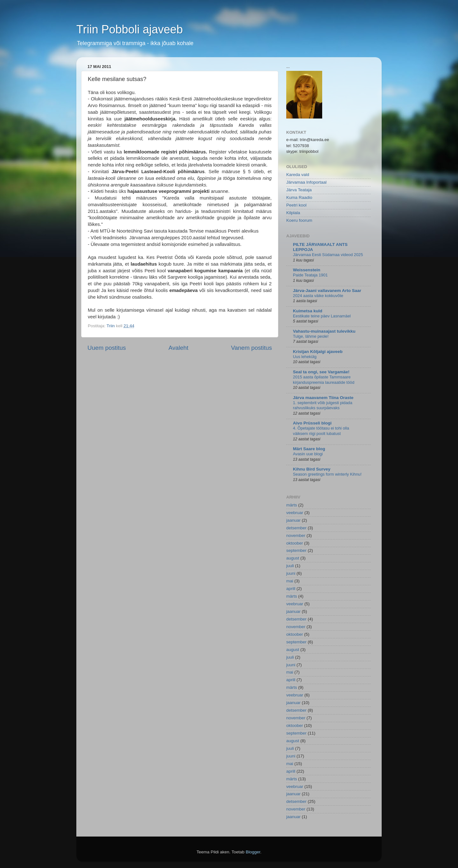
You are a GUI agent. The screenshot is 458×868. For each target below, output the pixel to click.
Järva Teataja (299, 190)
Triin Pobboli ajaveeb (130, 29)
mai (290, 581)
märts (292, 505)
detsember (296, 528)
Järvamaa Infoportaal (306, 182)
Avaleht (179, 348)
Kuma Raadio (299, 197)
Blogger (253, 852)
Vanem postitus (251, 348)
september (296, 550)
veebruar (295, 513)
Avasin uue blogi (308, 454)
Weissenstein (307, 270)
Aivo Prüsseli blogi (312, 423)
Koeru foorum (299, 220)
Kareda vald (298, 175)
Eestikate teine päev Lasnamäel (322, 316)
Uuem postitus (107, 348)
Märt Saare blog (309, 449)
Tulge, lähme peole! (311, 336)
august (293, 558)
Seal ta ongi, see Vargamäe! (321, 372)
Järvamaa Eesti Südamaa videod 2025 (328, 255)
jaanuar (293, 520)
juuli (290, 566)
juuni (291, 573)
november (296, 536)
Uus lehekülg (305, 357)
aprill (291, 589)
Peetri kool (296, 205)
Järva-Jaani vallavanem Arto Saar (327, 291)
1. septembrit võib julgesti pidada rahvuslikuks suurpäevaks (323, 405)
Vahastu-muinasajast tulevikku (324, 331)
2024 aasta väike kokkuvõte (318, 296)
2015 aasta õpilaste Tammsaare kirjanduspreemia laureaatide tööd (324, 380)
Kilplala (293, 213)
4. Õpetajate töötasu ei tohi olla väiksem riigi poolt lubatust (321, 431)
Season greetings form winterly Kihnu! (327, 474)
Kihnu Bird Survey (312, 469)
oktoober (295, 543)
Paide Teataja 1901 (310, 275)
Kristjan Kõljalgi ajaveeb (318, 352)
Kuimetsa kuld (308, 311)
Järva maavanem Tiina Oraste (323, 398)
